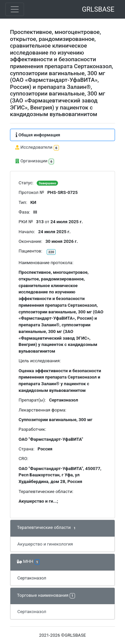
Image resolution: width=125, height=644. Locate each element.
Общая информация (38, 135)
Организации (35, 161)
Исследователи (37, 148)
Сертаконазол (32, 578)
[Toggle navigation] (15, 9)
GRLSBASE (98, 9)
